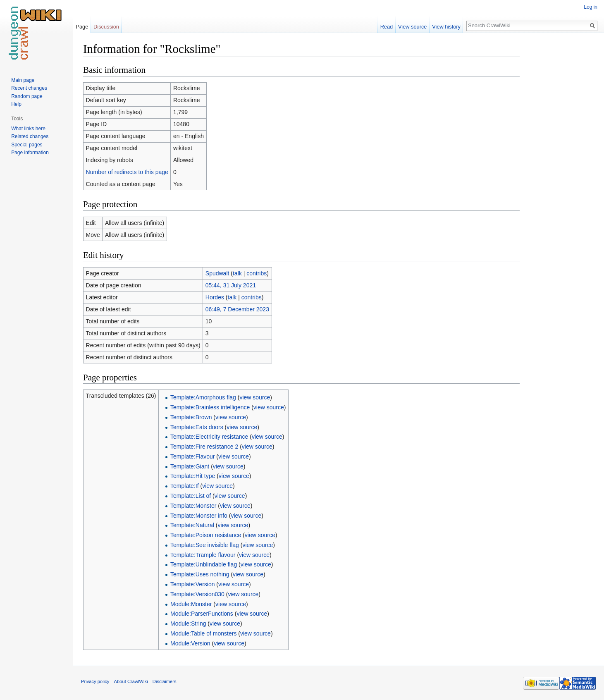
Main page (23, 80)
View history (446, 27)
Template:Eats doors (197, 427)
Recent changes (29, 88)
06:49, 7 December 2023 (237, 309)
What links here (28, 129)
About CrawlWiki (131, 681)
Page (82, 27)
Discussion (106, 27)
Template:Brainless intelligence (210, 407)
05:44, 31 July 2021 (231, 285)
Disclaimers (165, 681)
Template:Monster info (199, 516)
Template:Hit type (193, 476)
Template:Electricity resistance (209, 437)
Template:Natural (192, 525)
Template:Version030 (197, 594)
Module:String (188, 624)
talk (237, 273)
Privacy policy (95, 681)
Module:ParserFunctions (202, 614)
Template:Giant (190, 466)
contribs (257, 273)
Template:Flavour (192, 456)
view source (255, 397)
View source (412, 27)
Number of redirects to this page (127, 172)
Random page (27, 96)
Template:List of (191, 496)
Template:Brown (191, 417)
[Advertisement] (561, 165)
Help (16, 104)
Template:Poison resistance (206, 535)
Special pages (27, 145)
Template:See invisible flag (205, 545)
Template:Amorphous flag (203, 397)
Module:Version (190, 643)
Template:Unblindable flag (204, 564)
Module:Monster (191, 604)
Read (387, 27)
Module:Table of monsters (203, 633)
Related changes (30, 136)
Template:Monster (193, 506)
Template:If (184, 486)
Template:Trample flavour (203, 555)
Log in (591, 7)
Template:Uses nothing (200, 574)
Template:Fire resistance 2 (204, 447)
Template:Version (192, 584)
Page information (30, 153)
